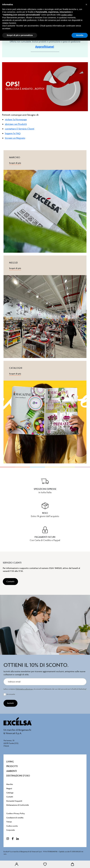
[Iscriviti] (10, 703)
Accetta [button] (80, 35)
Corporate (11, 830)
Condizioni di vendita (15, 818)
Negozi (9, 788)
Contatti (10, 797)
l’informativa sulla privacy (25, 689)
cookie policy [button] (67, 15)
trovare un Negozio (15, 138)
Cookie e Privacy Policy (16, 813)
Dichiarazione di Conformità (18, 805)
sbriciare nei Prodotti (16, 124)
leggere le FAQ (13, 133)
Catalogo (10, 793)
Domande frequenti (14, 801)
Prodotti (12, 766)
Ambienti (12, 771)
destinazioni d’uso (18, 776)
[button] (86, 4)
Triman (9, 822)
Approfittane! (45, 47)
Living (10, 762)
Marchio (10, 784)
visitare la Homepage (16, 119)
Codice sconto (12, 826)
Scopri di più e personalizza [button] (20, 35)
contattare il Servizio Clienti (20, 129)
